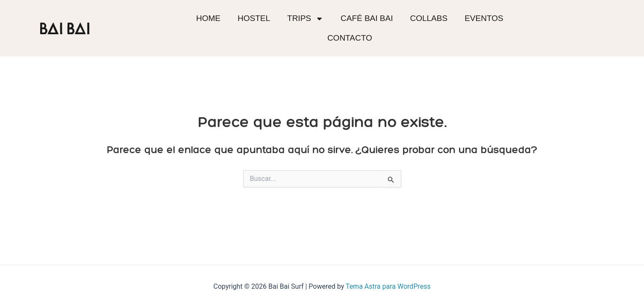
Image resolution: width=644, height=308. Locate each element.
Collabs (429, 18)
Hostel (254, 18)
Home (208, 18)
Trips (305, 19)
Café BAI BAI (367, 18)
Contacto (350, 38)
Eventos (484, 18)
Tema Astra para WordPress (388, 286)
